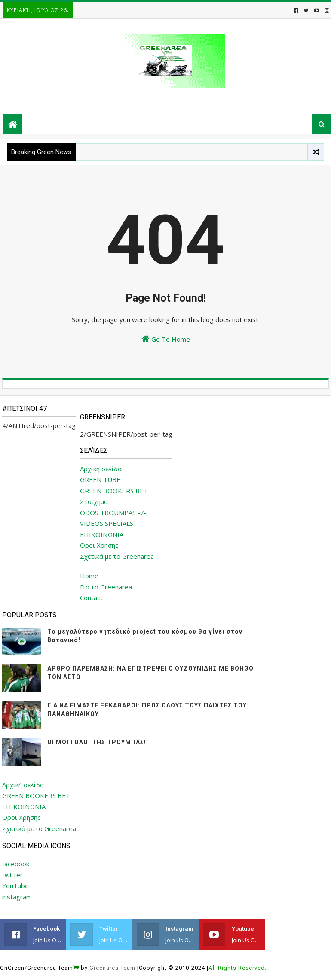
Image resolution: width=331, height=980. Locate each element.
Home (89, 576)
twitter (12, 875)
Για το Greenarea (106, 587)
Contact (91, 598)
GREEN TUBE (100, 479)
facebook (16, 864)
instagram (17, 897)
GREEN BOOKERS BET (114, 491)
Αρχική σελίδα (101, 469)
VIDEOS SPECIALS (107, 523)
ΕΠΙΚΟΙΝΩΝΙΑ (102, 534)
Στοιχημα (94, 501)
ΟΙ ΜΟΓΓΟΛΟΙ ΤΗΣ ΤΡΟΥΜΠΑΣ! (97, 742)
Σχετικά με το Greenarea (117, 556)
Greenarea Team (112, 968)
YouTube (15, 886)
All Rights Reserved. (238, 968)
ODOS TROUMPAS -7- (113, 513)
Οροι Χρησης (99, 545)
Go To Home (166, 339)
